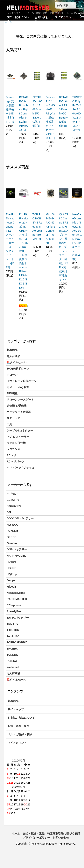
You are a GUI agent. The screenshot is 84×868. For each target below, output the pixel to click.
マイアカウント (17, 743)
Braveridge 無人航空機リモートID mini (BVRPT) (10, 109)
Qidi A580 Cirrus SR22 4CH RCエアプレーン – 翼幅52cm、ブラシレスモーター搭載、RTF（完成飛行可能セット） (64, 247)
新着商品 (12, 350)
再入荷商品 (13, 356)
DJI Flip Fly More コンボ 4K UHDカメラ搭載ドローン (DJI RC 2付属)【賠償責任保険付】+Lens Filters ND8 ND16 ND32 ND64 (24, 251)
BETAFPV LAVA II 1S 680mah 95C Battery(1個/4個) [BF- (37, 113)
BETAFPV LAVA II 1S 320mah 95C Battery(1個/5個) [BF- (64, 113)
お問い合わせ (61, 838)
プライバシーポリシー (36, 838)
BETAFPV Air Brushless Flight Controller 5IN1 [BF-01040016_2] (24, 113)
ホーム (16, 834)
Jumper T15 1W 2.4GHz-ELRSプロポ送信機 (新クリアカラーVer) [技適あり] (50, 118)
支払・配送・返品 (34, 834)
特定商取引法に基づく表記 (64, 834)
